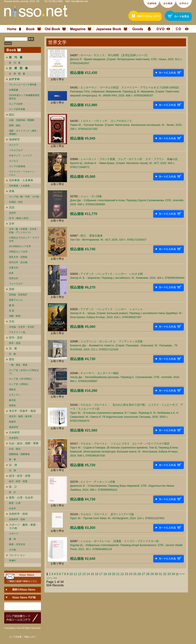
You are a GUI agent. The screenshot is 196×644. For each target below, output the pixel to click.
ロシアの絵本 (16, 104)
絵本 (11, 273)
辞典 (12, 191)
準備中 (12, 561)
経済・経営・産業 (20, 476)
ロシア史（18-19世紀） (21, 379)
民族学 (12, 422)
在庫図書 (14, 90)
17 (101, 574)
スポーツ (14, 534)
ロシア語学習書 (17, 109)
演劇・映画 (15, 316)
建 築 (12, 305)
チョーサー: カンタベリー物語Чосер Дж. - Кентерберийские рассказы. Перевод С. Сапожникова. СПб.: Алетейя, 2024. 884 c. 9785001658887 (125, 377)
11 (75, 574)
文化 (12, 321)
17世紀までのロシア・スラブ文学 (24, 239)
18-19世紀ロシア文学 (20, 246)
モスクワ (14, 145)
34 (173, 574)
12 (80, 574)
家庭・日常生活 (17, 544)
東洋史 (12, 400)
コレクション (17, 555)
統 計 (13, 487)
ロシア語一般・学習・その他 (24, 197)
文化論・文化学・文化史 (22, 327)
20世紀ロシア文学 (18, 252)
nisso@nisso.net (79, 1)
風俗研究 (14, 427)
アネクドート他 (17, 332)
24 (131, 574)
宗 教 (13, 348)
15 (92, 574)
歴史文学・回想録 (18, 257)
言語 (12, 207)
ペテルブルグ (16, 150)
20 (114, 574)
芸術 (12, 289)
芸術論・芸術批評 (18, 295)
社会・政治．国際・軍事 (24, 443)
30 (156, 574)
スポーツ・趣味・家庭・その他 (24, 526)
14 (88, 574)
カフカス (14, 161)
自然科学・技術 (18, 514)
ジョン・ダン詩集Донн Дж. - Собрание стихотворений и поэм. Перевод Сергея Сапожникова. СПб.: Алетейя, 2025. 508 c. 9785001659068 (127, 200)
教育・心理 (15, 503)
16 (97, 574)
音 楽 (12, 311)
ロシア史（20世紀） (19, 384)
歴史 (12, 359)
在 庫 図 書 (17, 74)
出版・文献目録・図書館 (22, 120)
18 (105, 574)
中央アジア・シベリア (20, 156)
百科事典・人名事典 (21, 180)
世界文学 (14, 278)
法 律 (13, 465)
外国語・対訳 (16, 202)
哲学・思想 (16, 338)
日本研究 (14, 432)
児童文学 (14, 268)
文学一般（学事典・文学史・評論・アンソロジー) (24, 231)
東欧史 (12, 389)
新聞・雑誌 (15, 125)
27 (143, 574)
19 (109, 574)
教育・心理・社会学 (21, 498)
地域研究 (14, 139)
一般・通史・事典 (18, 365)
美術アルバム (16, 300)
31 (160, 574)
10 (71, 574)
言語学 (12, 213)
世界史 (12, 406)
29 (152, 574)
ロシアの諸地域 (17, 166)
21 (118, 574)
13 (84, 574)
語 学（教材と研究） (20, 218)
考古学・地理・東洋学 (20, 416)
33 (169, 574)
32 (165, 574)
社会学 (12, 508)
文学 (12, 224)
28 (148, 574)
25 (135, 574)
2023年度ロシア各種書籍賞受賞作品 (24, 97)
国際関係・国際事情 (19, 454)
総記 (12, 115)
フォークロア (16, 284)
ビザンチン (15, 395)
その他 (12, 550)
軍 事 (12, 460)
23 (126, 574)
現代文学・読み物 (18, 262)
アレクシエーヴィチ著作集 (23, 85)
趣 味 (12, 539)
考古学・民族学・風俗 (22, 411)
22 (122, 574)
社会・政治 (15, 449)
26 (139, 574)
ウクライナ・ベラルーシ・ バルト (23, 173)
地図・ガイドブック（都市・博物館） (24, 132)
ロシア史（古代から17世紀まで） (24, 372)
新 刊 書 (15, 63)
